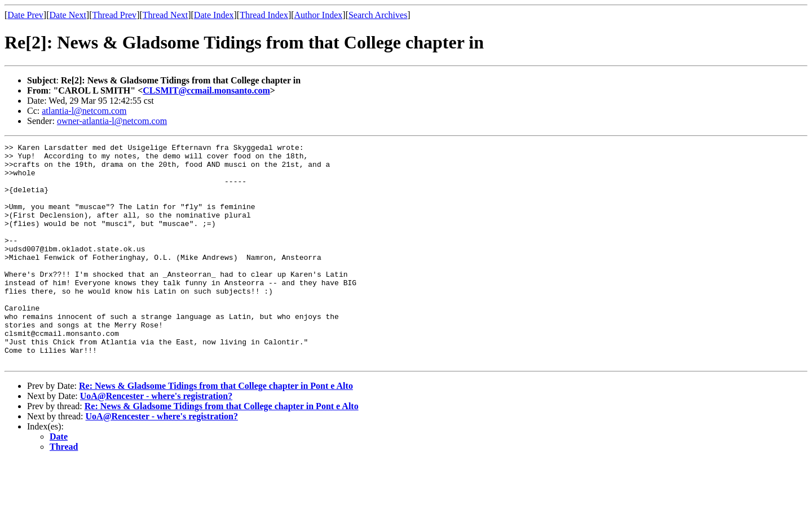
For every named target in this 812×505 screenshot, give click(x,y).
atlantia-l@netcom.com (84, 111)
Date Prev (25, 15)
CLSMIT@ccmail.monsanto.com (206, 90)
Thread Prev (114, 15)
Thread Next (165, 15)
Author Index (319, 15)
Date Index (214, 15)
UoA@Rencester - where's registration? (156, 440)
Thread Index (264, 15)
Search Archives (378, 15)
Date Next (68, 15)
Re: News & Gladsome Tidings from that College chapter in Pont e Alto (216, 430)
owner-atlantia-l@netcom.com (112, 121)
